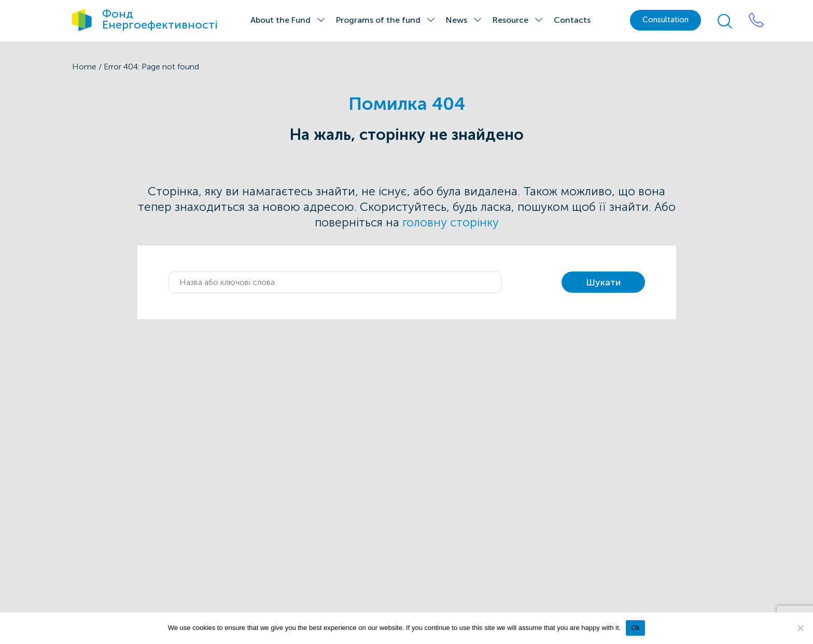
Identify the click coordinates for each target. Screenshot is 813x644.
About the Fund (281, 20)
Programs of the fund (378, 20)
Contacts (572, 20)
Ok (635, 628)
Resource (510, 20)
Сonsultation (665, 20)
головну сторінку (451, 223)
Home (84, 67)
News (457, 20)
